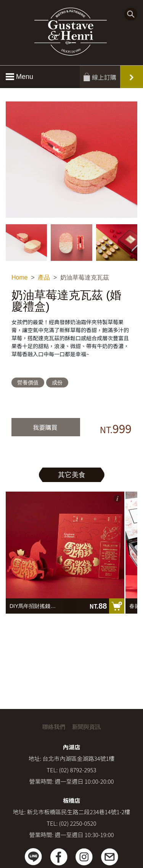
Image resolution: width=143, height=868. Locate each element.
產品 (44, 277)
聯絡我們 (54, 727)
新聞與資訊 (86, 727)
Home (20, 277)
